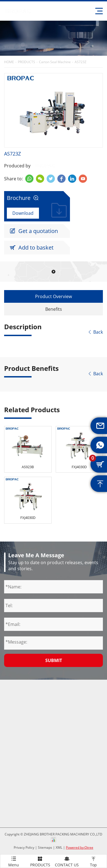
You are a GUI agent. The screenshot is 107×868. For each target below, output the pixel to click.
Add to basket (32, 248)
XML (59, 847)
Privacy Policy (24, 847)
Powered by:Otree (80, 847)
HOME (9, 62)
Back (95, 332)
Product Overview (54, 296)
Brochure (23, 198)
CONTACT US (67, 861)
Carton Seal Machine (55, 62)
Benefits (54, 309)
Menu (14, 861)
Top (93, 861)
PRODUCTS (26, 62)
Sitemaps (45, 847)
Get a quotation (34, 231)
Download (23, 213)
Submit (54, 660)
